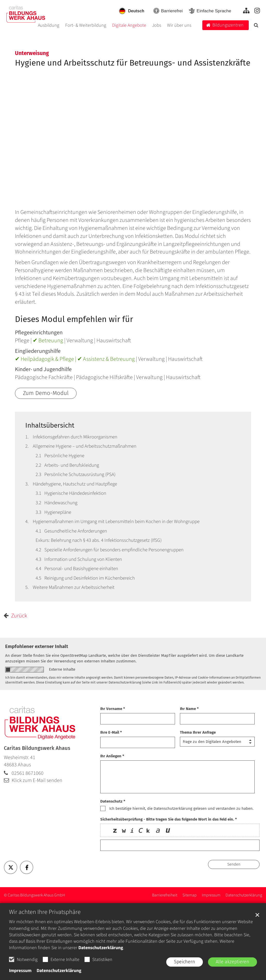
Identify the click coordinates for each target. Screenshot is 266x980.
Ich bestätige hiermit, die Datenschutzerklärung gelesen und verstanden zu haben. (181, 808)
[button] (256, 26)
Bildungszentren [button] (228, 25)
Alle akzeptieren (232, 962)
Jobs (157, 26)
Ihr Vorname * (113, 709)
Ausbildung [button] (49, 26)
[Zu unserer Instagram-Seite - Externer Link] (257, 11)
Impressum (20, 971)
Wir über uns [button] (179, 26)
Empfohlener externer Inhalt (37, 646)
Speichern (185, 962)
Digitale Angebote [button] (129, 26)
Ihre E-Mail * (111, 732)
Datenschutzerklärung (101, 948)
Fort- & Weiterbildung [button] (86, 26)
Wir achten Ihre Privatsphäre (45, 912)
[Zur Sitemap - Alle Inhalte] (246, 11)
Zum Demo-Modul (46, 393)
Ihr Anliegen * (112, 756)
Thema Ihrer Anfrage (198, 732)
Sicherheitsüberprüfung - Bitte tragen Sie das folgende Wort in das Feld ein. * (169, 819)
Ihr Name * (189, 709)
